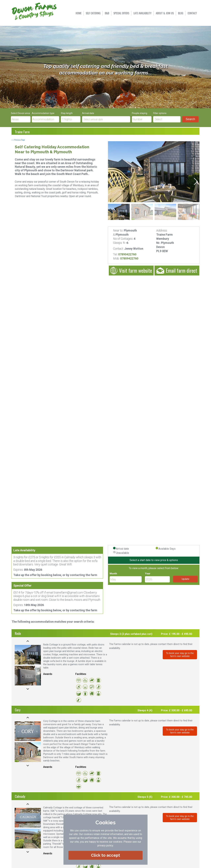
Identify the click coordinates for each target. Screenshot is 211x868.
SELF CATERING (93, 13)
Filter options (160, 113)
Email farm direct (177, 270)
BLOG (181, 13)
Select (159, 119)
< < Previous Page (18, 140)
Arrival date (88, 113)
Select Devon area (20, 113)
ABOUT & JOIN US (165, 13)
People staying (140, 113)
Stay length (67, 113)
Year (148, 574)
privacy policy (105, 846)
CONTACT (192, 13)
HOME (79, 13)
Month (113, 574)
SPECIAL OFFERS (121, 13)
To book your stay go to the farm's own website (180, 655)
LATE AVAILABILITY (143, 13)
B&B (107, 13)
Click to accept (105, 855)
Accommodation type (43, 113)
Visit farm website (131, 270)
